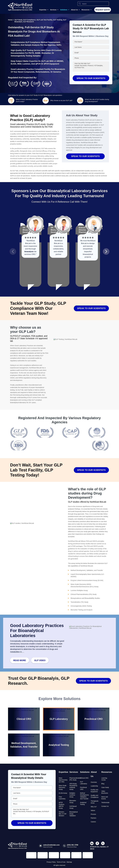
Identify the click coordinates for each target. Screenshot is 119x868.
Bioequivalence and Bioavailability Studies (85, 598)
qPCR (38, 64)
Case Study (105, 787)
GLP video (40, 660)
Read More (20, 660)
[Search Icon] (80, 4)
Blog (103, 784)
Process (93, 814)
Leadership (94, 786)
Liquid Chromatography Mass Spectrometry (86, 574)
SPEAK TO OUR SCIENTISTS (85, 156)
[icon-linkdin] (92, 843)
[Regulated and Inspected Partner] (31, 855)
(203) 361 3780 (73, 845)
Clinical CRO (84, 778)
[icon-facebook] (97, 843)
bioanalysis (29, 252)
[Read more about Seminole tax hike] (19, 439)
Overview (94, 782)
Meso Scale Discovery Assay (63, 787)
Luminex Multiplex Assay (79, 590)
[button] (13, 251)
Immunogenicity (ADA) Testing (81, 606)
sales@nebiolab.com (51, 845)
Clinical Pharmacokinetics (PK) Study (84, 594)
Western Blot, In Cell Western (63, 814)
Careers (93, 822)
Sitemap (69, 862)
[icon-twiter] (103, 843)
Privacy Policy (51, 862)
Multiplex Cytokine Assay (72, 795)
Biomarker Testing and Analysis (82, 610)
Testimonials (105, 802)
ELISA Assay (63, 793)
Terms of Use (61, 862)
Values (93, 810)
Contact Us (105, 806)
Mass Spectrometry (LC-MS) (63, 780)
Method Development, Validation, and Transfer (87, 570)
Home (10, 20)
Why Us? (94, 807)
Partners (93, 818)
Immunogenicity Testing (22, 56)
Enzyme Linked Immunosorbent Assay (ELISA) (87, 580)
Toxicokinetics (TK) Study (79, 602)
